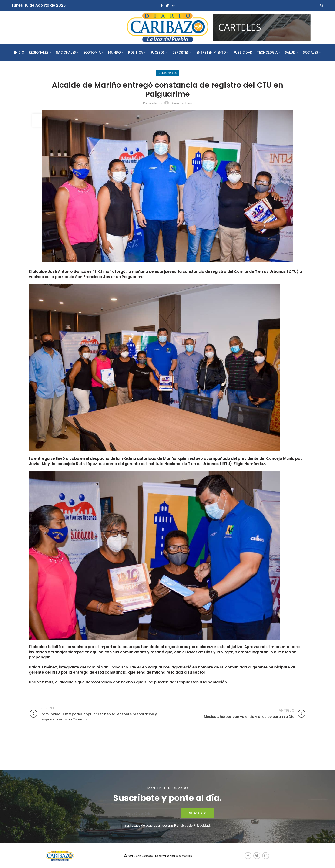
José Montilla (184, 856)
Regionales (168, 73)
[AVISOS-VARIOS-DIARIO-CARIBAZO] (262, 27)
